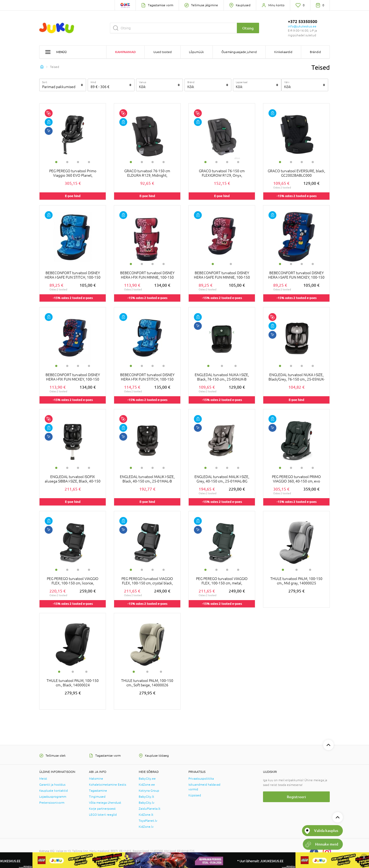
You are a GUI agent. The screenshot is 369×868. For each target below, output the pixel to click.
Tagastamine (98, 791)
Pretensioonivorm (52, 803)
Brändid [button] (315, 52)
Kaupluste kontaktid (54, 791)
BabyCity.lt (146, 797)
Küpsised (195, 795)
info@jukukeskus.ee (302, 26)
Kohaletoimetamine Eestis (108, 785)
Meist (43, 779)
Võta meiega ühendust (105, 803)
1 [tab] (56, 162)
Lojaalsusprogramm (53, 797)
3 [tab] (78, 162)
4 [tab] (89, 162)
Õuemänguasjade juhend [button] (239, 52)
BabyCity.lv (147, 803)
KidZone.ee (147, 785)
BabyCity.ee (147, 779)
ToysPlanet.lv (148, 821)
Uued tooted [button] (163, 52)
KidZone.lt (146, 815)
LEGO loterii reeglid (103, 815)
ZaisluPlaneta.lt (150, 809)
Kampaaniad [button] (125, 52)
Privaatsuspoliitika (201, 779)
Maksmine (96, 779)
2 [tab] (67, 162)
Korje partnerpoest (102, 809)
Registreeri (296, 797)
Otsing (248, 28)
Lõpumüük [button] (196, 52)
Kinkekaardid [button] (283, 52)
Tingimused (97, 797)
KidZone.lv (146, 827)
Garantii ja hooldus (52, 785)
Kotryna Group (149, 791)
